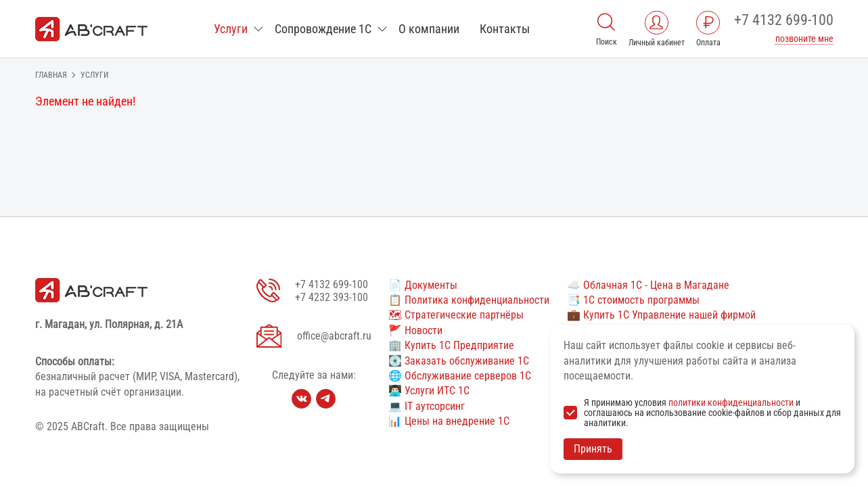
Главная (51, 75)
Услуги (231, 29)
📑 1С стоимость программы (633, 300)
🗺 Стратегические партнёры (456, 315)
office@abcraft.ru (334, 336)
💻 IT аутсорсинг (427, 406)
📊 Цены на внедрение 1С (449, 421)
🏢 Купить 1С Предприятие (451, 345)
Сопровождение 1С (323, 29)
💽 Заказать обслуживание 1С (459, 361)
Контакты (505, 29)
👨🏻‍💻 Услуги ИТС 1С (429, 391)
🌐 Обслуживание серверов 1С (460, 376)
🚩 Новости (415, 330)
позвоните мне (804, 39)
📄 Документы (423, 285)
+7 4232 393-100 (332, 297)
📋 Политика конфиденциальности (469, 300)
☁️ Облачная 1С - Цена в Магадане (648, 285)
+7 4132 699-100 (784, 20)
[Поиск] (606, 21)
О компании (429, 29)
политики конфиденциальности (731, 402)
